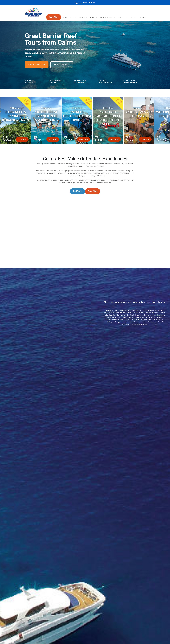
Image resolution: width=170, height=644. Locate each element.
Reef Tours (77, 191)
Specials (73, 17)
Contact (142, 17)
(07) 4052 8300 (85, 3)
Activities (83, 17)
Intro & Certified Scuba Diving (77, 116)
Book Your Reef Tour (37, 65)
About (133, 17)
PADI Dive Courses (107, 17)
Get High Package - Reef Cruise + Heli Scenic (108, 118)
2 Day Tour (16, 108)
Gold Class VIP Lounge (139, 114)
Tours (65, 17)
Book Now (54, 17)
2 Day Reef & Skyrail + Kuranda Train (16, 116)
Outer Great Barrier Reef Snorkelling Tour (46, 118)
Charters (94, 17)
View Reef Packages (62, 65)
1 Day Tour (46, 108)
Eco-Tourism (123, 17)
